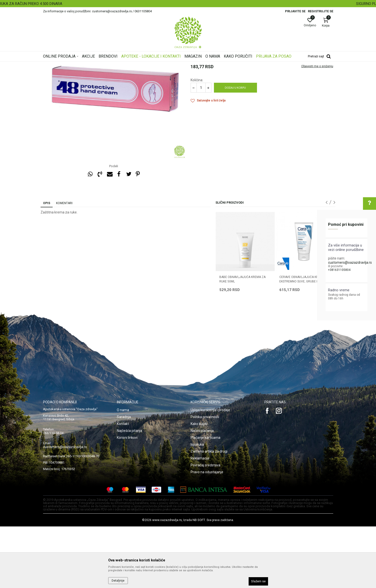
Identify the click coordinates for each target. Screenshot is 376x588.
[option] (188, 4)
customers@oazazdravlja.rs (350, 262)
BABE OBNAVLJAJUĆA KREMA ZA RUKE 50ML (242, 341)
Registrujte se (321, 11)
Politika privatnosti (205, 478)
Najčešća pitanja (129, 492)
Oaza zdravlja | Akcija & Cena (63, 65)
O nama (123, 472)
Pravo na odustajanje (207, 534)
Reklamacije (200, 520)
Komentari (64, 265)
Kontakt (123, 485)
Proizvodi (93, 65)
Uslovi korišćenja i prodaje (210, 472)
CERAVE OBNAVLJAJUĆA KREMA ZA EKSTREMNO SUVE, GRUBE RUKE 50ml (304, 343)
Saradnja (124, 478)
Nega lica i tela (113, 65)
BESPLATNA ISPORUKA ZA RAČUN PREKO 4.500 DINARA (188, 4)
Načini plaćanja (202, 492)
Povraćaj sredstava (205, 527)
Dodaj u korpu (235, 149)
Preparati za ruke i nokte (143, 65)
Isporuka (197, 506)
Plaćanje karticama (205, 499)
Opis (47, 265)
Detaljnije (118, 581)
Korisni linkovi (127, 499)
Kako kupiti (199, 485)
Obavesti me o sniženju (317, 128)
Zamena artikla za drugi (209, 513)
